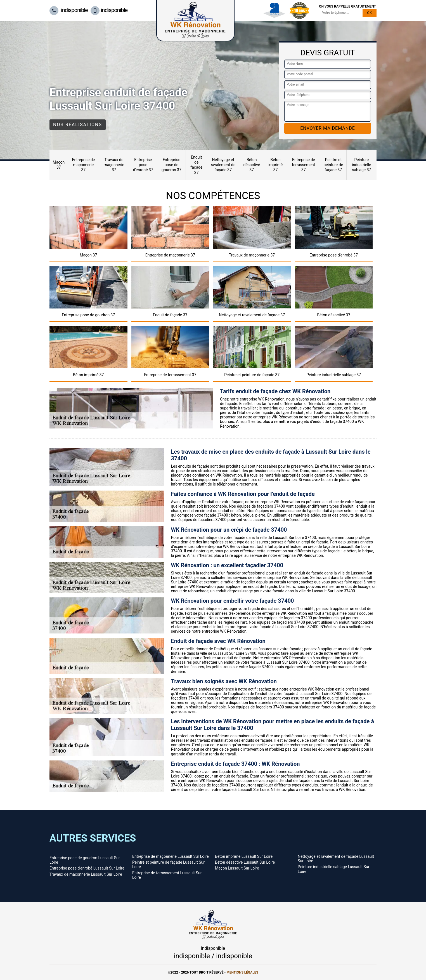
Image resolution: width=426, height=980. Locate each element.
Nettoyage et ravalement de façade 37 (223, 165)
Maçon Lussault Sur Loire (237, 868)
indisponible (69, 10)
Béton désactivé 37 (252, 165)
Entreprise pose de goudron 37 (171, 165)
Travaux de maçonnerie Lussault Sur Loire (86, 874)
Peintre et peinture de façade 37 (333, 165)
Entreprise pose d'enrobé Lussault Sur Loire (87, 868)
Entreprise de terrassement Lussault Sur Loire (167, 875)
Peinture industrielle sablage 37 (361, 165)
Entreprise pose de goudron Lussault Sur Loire (85, 860)
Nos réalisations (78, 125)
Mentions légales (242, 972)
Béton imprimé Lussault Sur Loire (244, 856)
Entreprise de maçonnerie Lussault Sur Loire (171, 856)
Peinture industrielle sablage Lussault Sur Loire (333, 869)
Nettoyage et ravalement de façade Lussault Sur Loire (336, 859)
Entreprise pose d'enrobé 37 (143, 165)
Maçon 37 (59, 165)
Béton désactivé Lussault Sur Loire (245, 862)
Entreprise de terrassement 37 (303, 165)
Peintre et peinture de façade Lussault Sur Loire (168, 864)
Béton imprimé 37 (275, 165)
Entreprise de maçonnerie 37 (83, 165)
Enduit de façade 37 (196, 165)
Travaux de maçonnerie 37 (114, 165)
